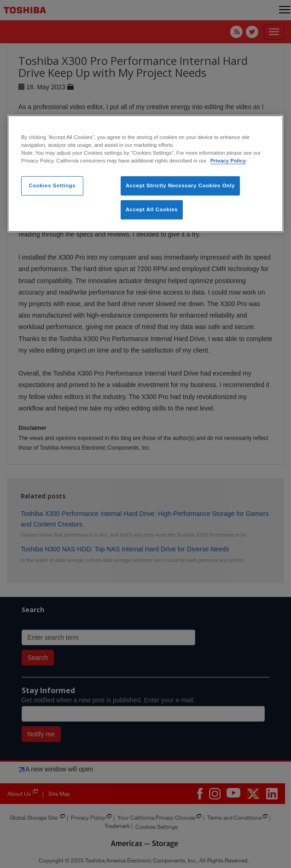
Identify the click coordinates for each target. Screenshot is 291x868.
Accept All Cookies (152, 209)
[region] (145, 174)
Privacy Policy (228, 161)
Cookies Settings (52, 185)
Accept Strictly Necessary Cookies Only (180, 185)
